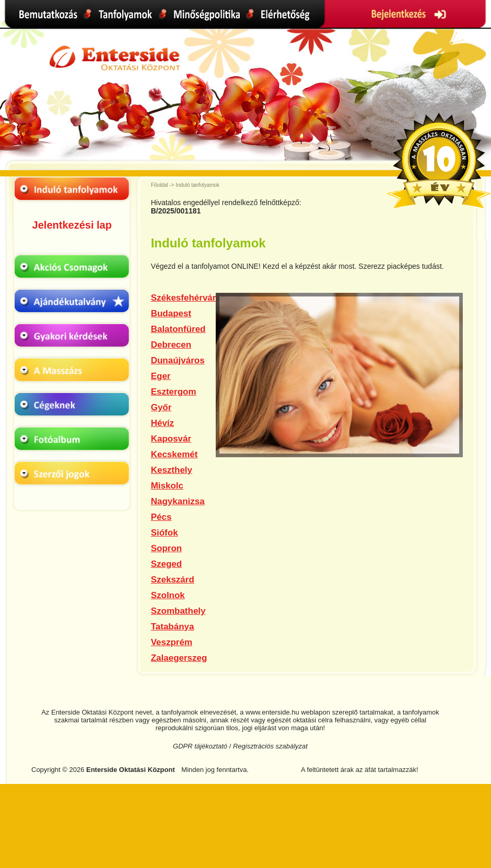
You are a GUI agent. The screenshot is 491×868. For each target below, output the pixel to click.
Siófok (165, 533)
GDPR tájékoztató (200, 746)
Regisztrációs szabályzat (270, 746)
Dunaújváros (178, 360)
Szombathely (178, 611)
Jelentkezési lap (72, 225)
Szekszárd (173, 580)
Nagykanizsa (178, 501)
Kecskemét (174, 454)
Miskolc (167, 486)
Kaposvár (171, 439)
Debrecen (171, 345)
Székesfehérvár (184, 298)
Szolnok (168, 595)
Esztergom (174, 392)
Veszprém (172, 642)
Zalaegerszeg (179, 658)
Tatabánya (173, 627)
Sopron (167, 548)
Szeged (167, 564)
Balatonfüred (178, 329)
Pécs (161, 517)
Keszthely (172, 470)
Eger (161, 376)
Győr (161, 407)
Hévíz (162, 423)
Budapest (171, 313)
